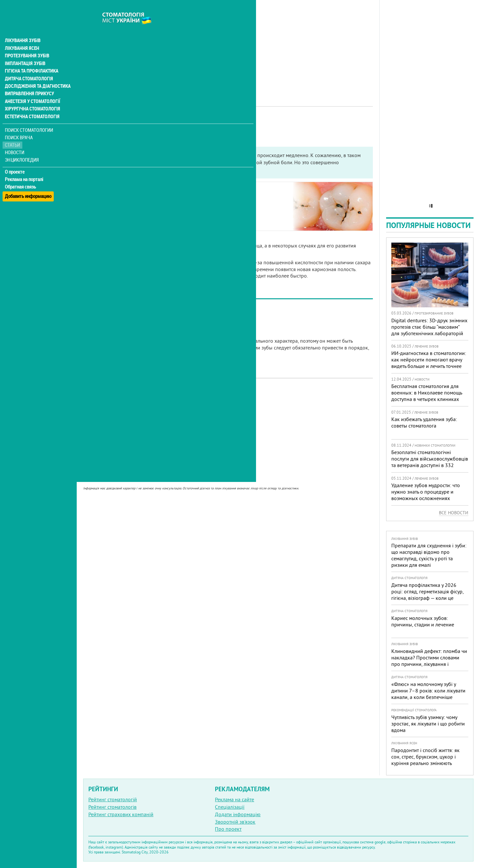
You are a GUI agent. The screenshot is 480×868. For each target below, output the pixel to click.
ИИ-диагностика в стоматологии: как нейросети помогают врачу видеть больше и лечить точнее (429, 360)
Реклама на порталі (24, 168)
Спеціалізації (230, 807)
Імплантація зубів (25, 51)
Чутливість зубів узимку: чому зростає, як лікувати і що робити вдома (428, 724)
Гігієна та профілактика (31, 58)
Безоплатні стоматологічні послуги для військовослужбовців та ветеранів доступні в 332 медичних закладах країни (430, 462)
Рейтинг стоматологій (113, 799)
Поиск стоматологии (29, 119)
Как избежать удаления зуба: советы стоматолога (424, 422)
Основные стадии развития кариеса (137, 200)
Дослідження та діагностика (36, 74)
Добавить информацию (28, 183)
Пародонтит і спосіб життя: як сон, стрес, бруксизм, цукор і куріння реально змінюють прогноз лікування (425, 760)
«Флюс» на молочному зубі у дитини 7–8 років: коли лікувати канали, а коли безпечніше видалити (428, 694)
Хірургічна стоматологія (32, 97)
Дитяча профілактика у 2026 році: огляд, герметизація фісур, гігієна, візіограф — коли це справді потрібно (427, 595)
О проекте (15, 160)
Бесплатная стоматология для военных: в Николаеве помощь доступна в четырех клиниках (427, 393)
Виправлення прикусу (29, 82)
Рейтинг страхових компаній (121, 814)
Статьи (13, 134)
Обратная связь (21, 175)
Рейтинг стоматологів (112, 807)
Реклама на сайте (234, 799)
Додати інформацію (238, 814)
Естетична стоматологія (31, 105)
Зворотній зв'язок (235, 822)
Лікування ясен (22, 35)
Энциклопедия (22, 148)
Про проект (228, 829)
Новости (15, 141)
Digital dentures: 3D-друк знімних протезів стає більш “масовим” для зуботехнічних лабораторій (429, 327)
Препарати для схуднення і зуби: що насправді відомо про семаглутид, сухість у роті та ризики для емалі (429, 555)
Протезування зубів (27, 43)
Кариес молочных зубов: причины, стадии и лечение (423, 621)
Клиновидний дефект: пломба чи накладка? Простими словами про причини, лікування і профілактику (429, 661)
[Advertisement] (228, 45)
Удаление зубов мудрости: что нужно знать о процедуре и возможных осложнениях (426, 492)
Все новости (454, 513)
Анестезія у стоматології (32, 89)
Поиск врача (19, 126)
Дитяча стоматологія (28, 66)
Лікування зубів (22, 27)
